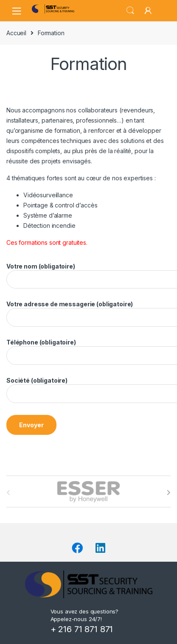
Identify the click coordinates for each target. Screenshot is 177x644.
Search (130, 11)
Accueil (16, 33)
